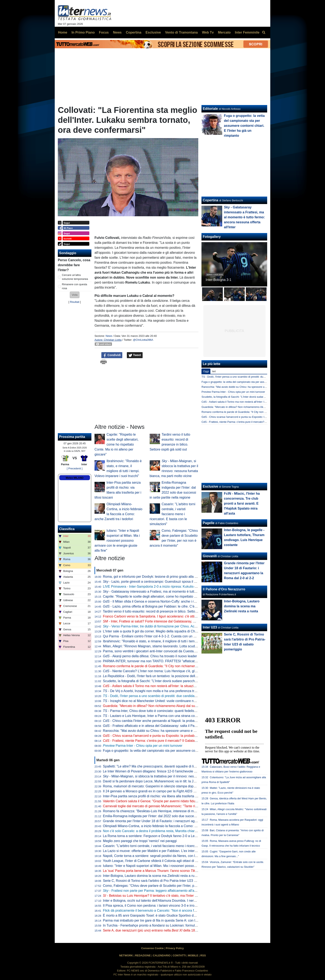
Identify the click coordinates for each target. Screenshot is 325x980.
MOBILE (193, 955)
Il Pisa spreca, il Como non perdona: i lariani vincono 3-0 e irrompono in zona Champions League (174, 906)
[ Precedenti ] (75, 468)
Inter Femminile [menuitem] (247, 32)
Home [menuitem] (63, 32)
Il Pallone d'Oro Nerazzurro (224, 589)
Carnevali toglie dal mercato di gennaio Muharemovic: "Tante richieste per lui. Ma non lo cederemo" (176, 806)
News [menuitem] (117, 32)
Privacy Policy (175, 948)
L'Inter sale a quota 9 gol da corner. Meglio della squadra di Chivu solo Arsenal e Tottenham (170, 631)
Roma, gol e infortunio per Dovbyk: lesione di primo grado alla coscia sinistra (159, 577)
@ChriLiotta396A (143, 340)
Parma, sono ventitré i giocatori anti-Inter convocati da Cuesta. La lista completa (162, 651)
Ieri (214, 371)
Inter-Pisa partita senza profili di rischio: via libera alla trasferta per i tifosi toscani (162, 796)
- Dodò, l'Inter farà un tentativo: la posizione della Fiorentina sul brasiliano (168, 676)
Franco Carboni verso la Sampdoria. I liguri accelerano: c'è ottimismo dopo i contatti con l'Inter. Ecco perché (182, 616)
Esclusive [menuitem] (153, 32)
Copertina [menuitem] (134, 32)
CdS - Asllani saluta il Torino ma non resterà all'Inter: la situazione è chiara (245, 402)
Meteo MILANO (75, 478)
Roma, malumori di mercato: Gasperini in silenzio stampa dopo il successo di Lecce (164, 786)
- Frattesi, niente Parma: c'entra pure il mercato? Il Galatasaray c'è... (157, 741)
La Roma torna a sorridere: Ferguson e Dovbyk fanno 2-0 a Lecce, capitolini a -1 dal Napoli (170, 836)
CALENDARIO (162, 955)
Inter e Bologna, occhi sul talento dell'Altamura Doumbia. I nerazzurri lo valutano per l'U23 (169, 901)
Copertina (210, 200)
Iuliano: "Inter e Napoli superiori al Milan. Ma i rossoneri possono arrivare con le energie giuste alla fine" (117, 541)
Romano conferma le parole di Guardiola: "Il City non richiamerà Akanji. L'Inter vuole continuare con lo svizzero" (185, 666)
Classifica (67, 529)
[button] (75, 295)
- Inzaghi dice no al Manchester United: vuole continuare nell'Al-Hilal (156, 701)
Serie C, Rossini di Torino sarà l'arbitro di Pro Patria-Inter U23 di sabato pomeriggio (164, 881)
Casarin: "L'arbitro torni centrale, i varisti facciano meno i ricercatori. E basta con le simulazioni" (173, 514)
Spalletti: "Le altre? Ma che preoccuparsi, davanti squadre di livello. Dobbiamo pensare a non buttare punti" (182, 766)
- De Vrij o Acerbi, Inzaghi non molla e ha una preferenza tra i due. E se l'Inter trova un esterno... (176, 691)
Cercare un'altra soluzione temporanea (75, 277)
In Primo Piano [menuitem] (83, 32)
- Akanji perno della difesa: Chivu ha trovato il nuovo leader (150, 656)
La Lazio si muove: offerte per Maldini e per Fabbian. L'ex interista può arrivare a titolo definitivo (173, 851)
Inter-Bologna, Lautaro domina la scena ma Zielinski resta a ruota (151, 876)
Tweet (135, 355)
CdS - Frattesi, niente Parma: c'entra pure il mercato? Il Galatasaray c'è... (244, 422)
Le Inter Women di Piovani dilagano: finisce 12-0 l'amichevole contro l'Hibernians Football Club (172, 771)
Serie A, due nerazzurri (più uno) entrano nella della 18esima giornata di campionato (171, 930)
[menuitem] (264, 33)
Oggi (206, 371)
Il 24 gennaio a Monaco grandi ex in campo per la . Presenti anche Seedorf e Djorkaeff (178, 791)
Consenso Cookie (152, 948)
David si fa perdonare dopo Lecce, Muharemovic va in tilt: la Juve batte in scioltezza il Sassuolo (173, 781)
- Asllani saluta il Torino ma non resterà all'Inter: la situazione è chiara (157, 686)
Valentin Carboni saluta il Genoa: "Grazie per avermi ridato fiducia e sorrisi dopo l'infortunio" (170, 801)
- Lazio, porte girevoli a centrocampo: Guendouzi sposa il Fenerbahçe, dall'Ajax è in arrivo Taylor (177, 582)
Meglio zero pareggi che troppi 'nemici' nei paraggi (140, 841)
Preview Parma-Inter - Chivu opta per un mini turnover (233, 392)
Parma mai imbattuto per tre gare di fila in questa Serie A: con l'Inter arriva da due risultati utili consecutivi (180, 920)
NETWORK (126, 955)
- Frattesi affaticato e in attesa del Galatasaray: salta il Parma (152, 726)
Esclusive (210, 486)
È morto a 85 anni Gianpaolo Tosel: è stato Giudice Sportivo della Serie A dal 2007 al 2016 (169, 915)
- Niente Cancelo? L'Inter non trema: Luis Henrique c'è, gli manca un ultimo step (165, 671)
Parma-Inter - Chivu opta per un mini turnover (143, 746)
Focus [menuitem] (104, 32)
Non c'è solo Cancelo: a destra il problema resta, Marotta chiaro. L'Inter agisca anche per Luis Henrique (179, 831)
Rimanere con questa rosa (75, 286)
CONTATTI (179, 955)
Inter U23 (210, 627)
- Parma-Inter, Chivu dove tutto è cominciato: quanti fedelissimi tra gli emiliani (162, 711)
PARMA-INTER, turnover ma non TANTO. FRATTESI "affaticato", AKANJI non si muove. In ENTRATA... (179, 661)
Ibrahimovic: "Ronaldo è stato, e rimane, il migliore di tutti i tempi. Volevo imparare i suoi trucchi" (173, 641)
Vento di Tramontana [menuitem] (181, 32)
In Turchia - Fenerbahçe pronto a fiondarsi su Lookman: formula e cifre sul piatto (162, 925)
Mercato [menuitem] (224, 32)
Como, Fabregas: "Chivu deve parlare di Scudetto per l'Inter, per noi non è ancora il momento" (172, 886)
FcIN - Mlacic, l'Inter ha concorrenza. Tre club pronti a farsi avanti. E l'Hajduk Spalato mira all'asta (242, 503)
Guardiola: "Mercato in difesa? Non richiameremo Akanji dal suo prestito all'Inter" (162, 706)
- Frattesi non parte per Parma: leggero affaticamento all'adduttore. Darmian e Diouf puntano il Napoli (180, 891)
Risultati (75, 302)
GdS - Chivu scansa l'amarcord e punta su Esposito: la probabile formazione (246, 417)
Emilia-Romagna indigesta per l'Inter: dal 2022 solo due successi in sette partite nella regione (171, 816)
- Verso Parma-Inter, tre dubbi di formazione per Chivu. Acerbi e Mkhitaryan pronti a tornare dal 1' (178, 626)
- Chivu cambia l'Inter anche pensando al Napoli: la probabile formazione (160, 721)
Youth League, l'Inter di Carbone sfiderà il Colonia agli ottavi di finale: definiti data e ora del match (174, 861)
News (109, 336)
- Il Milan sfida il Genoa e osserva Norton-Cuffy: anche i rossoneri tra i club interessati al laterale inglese (183, 601)
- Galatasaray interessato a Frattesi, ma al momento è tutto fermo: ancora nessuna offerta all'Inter (178, 592)
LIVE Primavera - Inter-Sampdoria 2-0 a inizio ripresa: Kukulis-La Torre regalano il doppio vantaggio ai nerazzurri (186, 587)
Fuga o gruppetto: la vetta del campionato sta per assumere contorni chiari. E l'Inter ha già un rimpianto (179, 751)
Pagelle (209, 523)
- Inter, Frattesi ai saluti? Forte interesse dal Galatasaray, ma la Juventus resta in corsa (170, 621)
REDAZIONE (143, 955)
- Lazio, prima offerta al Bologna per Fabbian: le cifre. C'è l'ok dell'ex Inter (161, 606)
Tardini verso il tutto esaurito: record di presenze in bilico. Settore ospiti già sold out (164, 611)
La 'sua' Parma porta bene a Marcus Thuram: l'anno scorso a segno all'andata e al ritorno (173, 871)
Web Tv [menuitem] (208, 32)
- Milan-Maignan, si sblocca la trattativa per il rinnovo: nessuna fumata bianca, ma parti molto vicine (179, 776)
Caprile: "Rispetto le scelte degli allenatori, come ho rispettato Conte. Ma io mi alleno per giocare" (116, 444)
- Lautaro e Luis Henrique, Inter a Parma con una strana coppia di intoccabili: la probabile (171, 716)
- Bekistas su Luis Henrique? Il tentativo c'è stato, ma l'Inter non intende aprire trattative (169, 896)
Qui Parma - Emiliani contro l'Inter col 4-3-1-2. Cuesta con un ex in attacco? (158, 636)
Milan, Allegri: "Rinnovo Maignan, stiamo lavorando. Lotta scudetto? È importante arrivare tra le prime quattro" (184, 646)
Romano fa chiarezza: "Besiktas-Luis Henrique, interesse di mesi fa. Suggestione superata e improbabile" (181, 811)
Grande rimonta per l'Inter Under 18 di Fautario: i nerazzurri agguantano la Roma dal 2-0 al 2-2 (173, 821)
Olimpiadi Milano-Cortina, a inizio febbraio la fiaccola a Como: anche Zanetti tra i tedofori (168, 826)
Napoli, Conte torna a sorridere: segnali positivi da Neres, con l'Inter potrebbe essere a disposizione (176, 856)
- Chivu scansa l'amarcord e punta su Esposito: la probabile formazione (159, 736)
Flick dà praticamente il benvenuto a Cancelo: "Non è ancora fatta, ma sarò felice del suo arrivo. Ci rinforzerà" (183, 911)
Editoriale (210, 109)
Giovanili (210, 556)
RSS (203, 955)
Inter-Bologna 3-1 (218, 280)
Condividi (112, 355)
